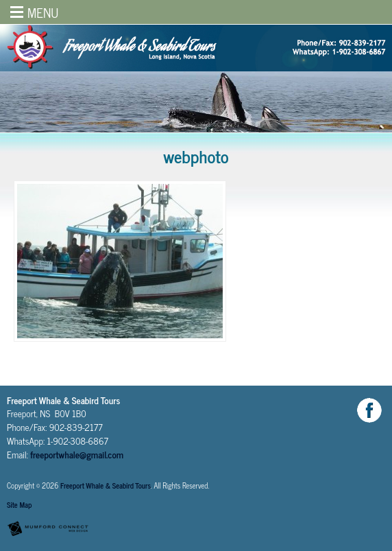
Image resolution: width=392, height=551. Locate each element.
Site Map (19, 505)
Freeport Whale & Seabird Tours (106, 485)
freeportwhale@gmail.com (77, 454)
